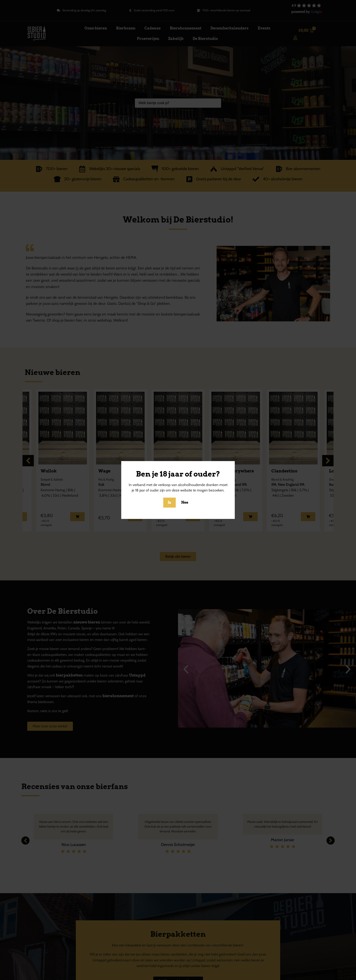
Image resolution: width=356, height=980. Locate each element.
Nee (185, 502)
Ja (169, 502)
